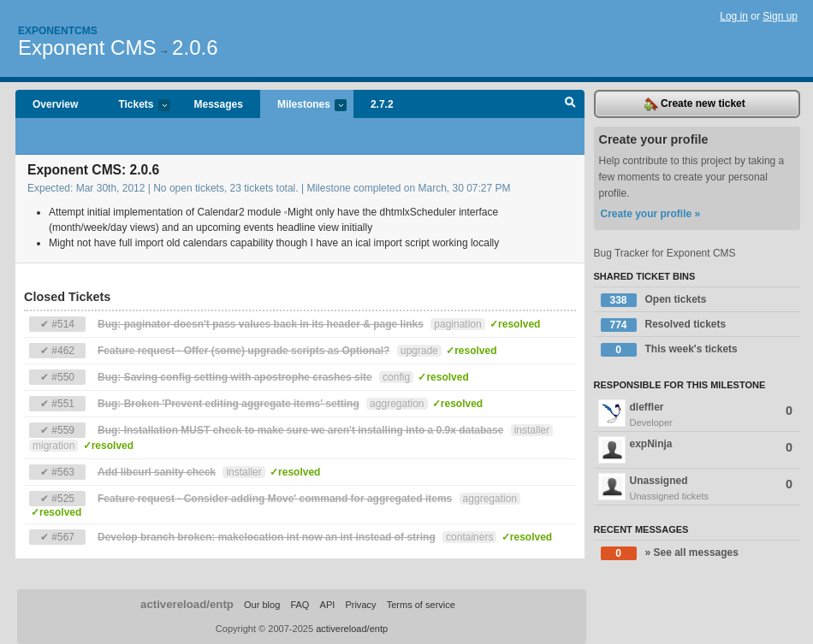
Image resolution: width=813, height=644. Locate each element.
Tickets (135, 106)
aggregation (397, 404)
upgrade (419, 351)
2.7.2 (382, 104)
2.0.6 (195, 47)
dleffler (697, 415)
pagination (457, 324)
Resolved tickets (664, 325)
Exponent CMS (87, 47)
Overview (55, 104)
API (328, 605)
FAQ (300, 605)
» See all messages (670, 553)
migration (53, 446)
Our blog (262, 605)
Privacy (360, 605)
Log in (734, 16)
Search (570, 104)
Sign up (780, 16)
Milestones (303, 106)
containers (469, 537)
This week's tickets (669, 350)
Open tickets (654, 300)
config (396, 377)
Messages (219, 104)
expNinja (696, 450)
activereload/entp (187, 604)
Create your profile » (651, 214)
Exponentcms (58, 31)
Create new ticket (695, 104)
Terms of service (421, 605)
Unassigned (697, 488)
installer (532, 430)
